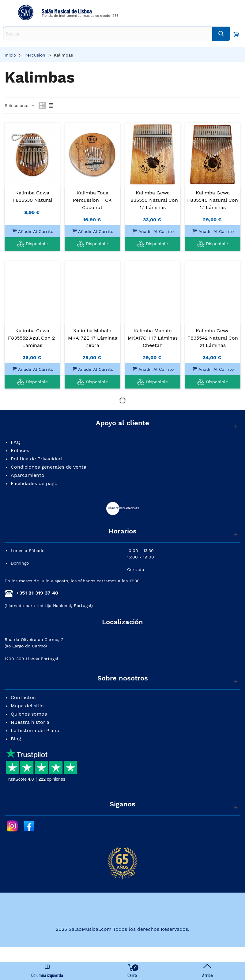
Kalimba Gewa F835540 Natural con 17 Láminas (213, 200)
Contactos (23, 697)
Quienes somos (29, 714)
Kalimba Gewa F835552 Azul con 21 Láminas (32, 338)
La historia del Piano (35, 730)
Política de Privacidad (36, 459)
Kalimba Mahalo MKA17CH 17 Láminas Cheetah (153, 338)
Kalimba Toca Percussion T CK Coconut (92, 200)
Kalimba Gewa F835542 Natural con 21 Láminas (213, 338)
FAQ (16, 442)
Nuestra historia (30, 722)
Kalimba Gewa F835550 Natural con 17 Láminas (153, 200)
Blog (16, 739)
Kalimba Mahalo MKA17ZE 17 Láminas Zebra (92, 338)
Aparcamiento (28, 475)
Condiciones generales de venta (49, 467)
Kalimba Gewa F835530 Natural (32, 196)
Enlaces (20, 450)
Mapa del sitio (27, 706)
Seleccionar (20, 105)
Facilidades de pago (34, 483)
